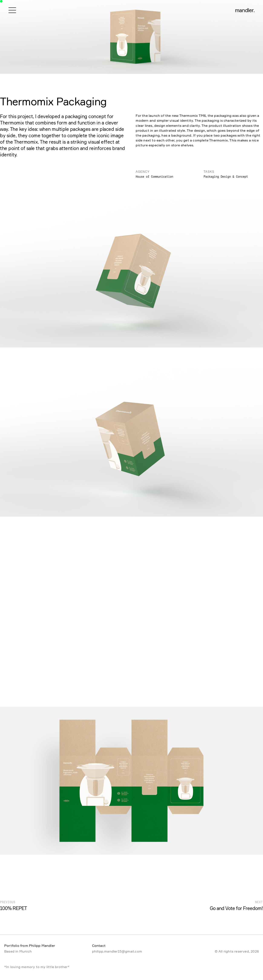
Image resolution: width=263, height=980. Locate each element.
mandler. (245, 10)
